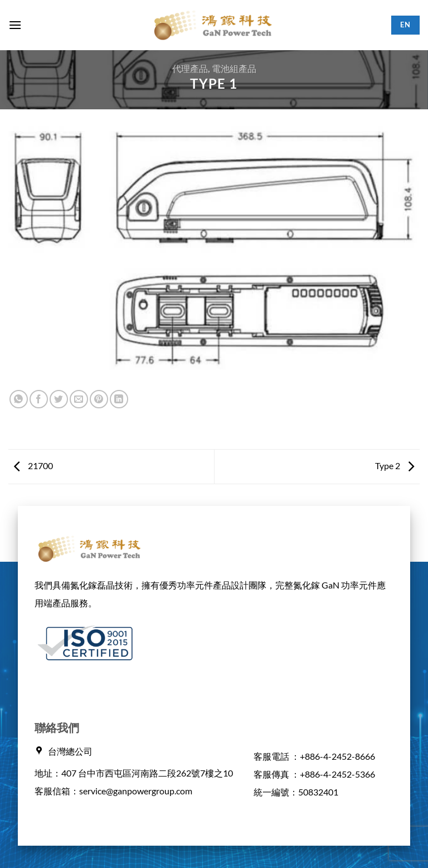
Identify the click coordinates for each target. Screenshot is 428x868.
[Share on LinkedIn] (119, 399)
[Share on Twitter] (59, 399)
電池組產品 (234, 68)
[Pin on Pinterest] (99, 399)
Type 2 (395, 466)
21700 (33, 466)
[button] (15, 25)
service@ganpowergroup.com (136, 791)
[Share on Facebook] (39, 399)
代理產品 (190, 68)
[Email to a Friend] (79, 399)
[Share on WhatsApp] (19, 399)
